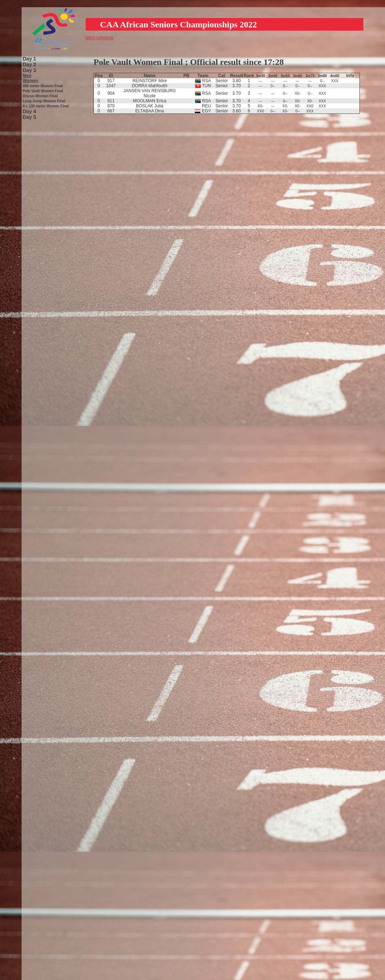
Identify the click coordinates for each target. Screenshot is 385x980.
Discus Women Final (40, 96)
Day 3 (29, 70)
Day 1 (29, 59)
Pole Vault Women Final (43, 91)
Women (30, 81)
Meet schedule (100, 38)
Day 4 (29, 111)
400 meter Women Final (43, 86)
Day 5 (29, 117)
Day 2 (29, 64)
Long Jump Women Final (44, 101)
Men (27, 76)
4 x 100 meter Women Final (46, 106)
